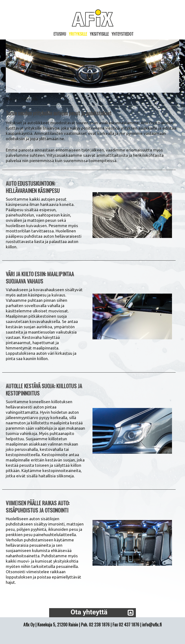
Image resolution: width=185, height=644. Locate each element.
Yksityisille (99, 34)
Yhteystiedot (122, 34)
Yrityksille (78, 34)
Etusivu (60, 34)
